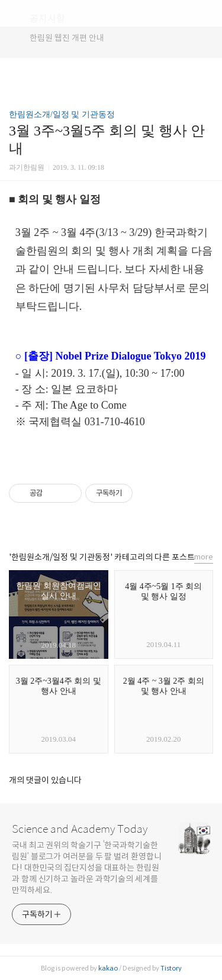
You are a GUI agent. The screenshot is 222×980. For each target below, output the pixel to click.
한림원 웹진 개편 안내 (67, 38)
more (204, 557)
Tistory (171, 968)
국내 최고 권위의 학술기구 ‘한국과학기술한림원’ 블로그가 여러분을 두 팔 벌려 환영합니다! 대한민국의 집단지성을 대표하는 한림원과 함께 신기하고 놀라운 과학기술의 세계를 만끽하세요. (87, 868)
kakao (108, 968)
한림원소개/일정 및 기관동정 (62, 114)
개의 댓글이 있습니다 (45, 780)
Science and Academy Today (80, 829)
